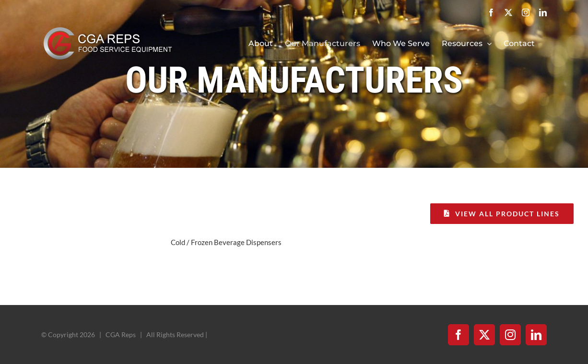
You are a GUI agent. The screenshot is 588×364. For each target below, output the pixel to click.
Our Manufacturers (294, 80)
